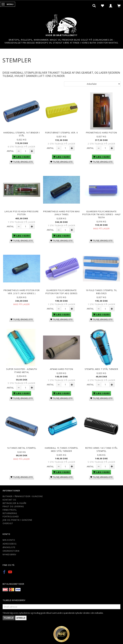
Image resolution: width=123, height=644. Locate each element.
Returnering (10, 513)
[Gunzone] (62, 23)
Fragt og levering (13, 506)
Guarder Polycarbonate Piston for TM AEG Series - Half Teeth (101, 214)
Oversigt (8, 523)
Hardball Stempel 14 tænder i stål (22, 134)
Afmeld (21, 618)
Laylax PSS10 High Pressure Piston (22, 213)
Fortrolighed (11, 516)
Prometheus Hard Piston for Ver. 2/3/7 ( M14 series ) (22, 292)
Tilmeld (9, 618)
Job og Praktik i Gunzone (17, 520)
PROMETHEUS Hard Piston (101, 133)
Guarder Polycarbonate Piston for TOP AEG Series (61, 292)
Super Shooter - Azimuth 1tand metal (22, 371)
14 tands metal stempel (22, 448)
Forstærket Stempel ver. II (61, 133)
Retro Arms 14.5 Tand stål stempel (101, 449)
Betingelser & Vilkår (14, 503)
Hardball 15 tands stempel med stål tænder (61, 449)
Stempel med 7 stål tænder (101, 369)
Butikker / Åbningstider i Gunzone (23, 496)
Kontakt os (9, 500)
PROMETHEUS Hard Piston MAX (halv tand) (61, 213)
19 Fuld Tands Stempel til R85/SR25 (101, 292)
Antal (11, 151)
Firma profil (10, 510)
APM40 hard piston (61, 369)
